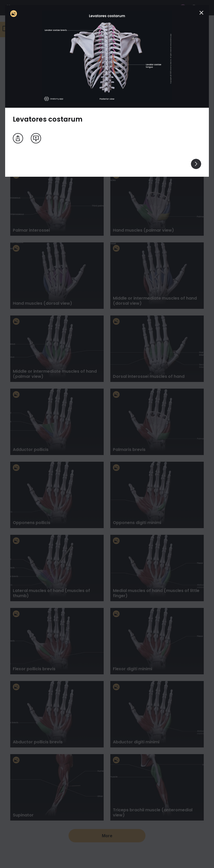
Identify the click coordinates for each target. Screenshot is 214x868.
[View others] (196, 164)
